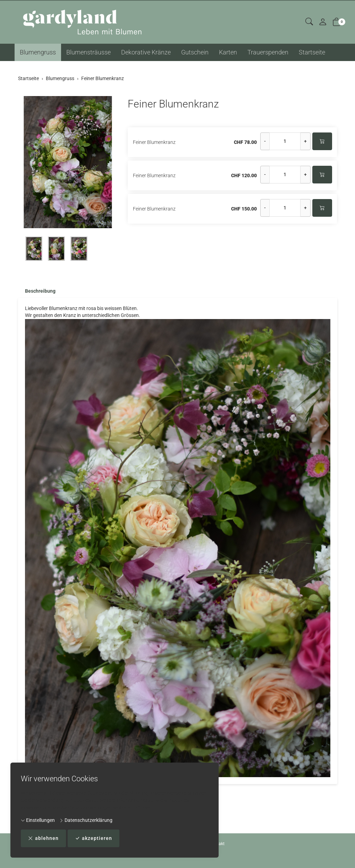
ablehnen (43, 838)
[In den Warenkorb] (322, 141)
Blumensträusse (88, 52)
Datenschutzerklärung (86, 820)
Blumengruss (38, 52)
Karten (228, 52)
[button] (309, 22)
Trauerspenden (268, 52)
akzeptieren (94, 838)
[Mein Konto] (323, 22)
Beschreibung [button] (40, 291)
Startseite (312, 52)
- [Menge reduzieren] (265, 141)
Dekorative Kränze (146, 52)
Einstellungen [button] (38, 820)
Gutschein (195, 52)
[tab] (37, 291)
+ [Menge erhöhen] (305, 141)
